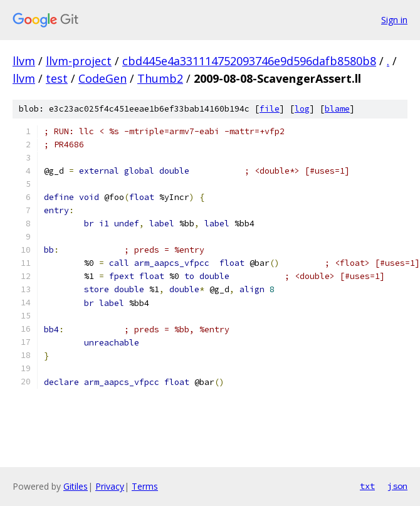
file (270, 109)
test (57, 78)
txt (367, 486)
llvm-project (79, 61)
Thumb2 (160, 78)
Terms (145, 486)
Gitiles (76, 486)
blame (337, 109)
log (302, 109)
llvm (24, 61)
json (397, 486)
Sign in (394, 20)
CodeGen (102, 78)
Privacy (110, 486)
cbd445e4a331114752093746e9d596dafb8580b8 (249, 61)
